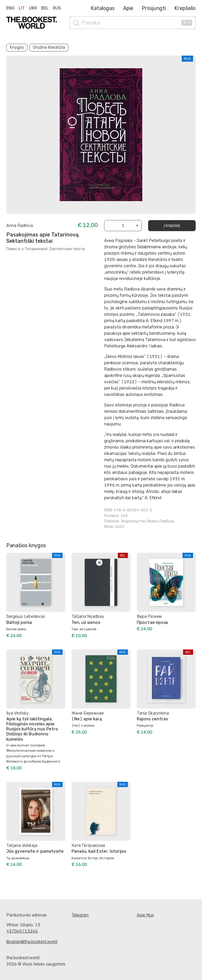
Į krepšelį (172, 225)
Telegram (80, 915)
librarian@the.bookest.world (32, 942)
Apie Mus (145, 915)
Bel (45, 8)
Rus (57, 8)
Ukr (33, 8)
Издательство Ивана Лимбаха (148, 521)
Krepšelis (185, 8)
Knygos (17, 47)
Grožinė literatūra (49, 47)
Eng (10, 8)
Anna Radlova (20, 225)
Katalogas (103, 8)
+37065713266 (22, 931)
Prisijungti (154, 8)
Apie (128, 8)
